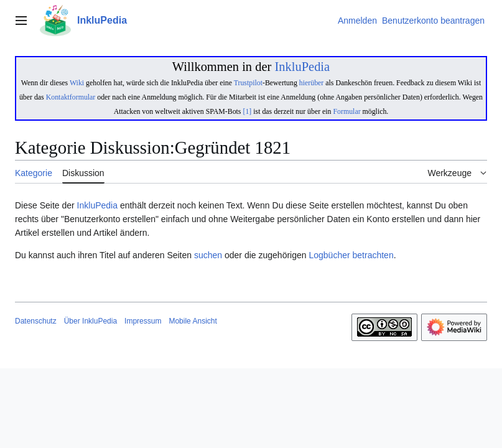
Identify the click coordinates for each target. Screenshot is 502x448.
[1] (247, 111)
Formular (347, 111)
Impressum (143, 321)
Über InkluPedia (91, 321)
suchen (208, 255)
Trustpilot (248, 83)
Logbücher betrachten (351, 255)
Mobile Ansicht (193, 321)
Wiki (77, 83)
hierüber (311, 83)
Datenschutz (36, 321)
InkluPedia (302, 67)
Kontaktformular (71, 97)
